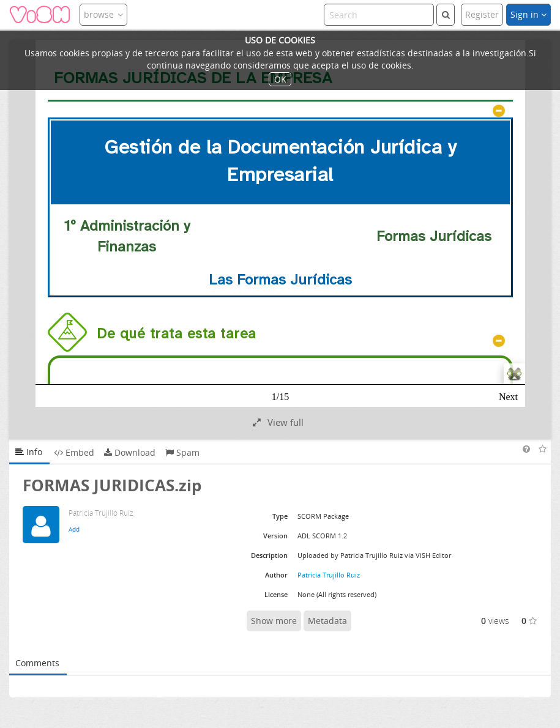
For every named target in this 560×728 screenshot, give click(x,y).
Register (482, 14)
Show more (274, 621)
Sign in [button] (528, 14)
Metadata (327, 621)
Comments (37, 663)
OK (280, 79)
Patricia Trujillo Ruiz (329, 575)
